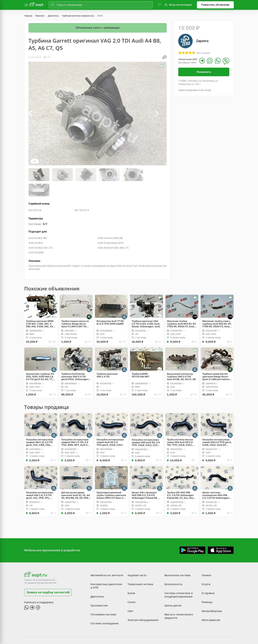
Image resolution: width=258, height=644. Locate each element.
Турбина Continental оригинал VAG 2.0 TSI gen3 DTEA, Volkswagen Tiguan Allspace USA (75, 361)
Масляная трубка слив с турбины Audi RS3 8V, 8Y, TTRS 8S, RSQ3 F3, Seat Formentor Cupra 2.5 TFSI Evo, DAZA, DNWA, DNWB (217, 308)
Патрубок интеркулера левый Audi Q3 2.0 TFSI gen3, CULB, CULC (110, 427)
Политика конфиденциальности (146, 632)
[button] (34, 114)
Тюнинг (206, 560)
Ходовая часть (137, 560)
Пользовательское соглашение (107, 632)
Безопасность (173, 569)
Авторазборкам (212, 596)
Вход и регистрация (180, 5)
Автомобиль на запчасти (107, 560)
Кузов (131, 578)
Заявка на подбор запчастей (48, 577)
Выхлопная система (177, 560)
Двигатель (53, 16)
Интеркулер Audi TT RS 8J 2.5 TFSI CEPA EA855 (110, 307)
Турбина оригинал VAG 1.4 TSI (107, 360)
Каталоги (40, 16)
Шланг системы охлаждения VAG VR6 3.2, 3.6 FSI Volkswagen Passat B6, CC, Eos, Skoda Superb (217, 480)
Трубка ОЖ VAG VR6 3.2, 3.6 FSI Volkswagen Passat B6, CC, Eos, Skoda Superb (182, 480)
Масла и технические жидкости (179, 601)
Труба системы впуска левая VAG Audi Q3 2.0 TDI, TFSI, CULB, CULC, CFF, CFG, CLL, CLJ (180, 427)
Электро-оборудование (143, 605)
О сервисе (208, 578)
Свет (131, 596)
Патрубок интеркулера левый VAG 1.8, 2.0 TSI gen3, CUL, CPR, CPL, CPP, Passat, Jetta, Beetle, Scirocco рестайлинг (40, 480)
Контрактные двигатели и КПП (106, 570)
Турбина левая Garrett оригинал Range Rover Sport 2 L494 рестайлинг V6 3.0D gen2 (216, 361)
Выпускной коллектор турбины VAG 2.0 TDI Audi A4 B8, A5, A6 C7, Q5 (181, 361)
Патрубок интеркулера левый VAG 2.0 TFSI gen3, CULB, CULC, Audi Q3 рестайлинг (217, 427)
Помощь (207, 587)
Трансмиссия (99, 590)
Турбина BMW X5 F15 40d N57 (140, 360)
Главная (28, 16)
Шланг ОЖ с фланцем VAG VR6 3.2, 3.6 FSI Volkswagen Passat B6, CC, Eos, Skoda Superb (145, 480)
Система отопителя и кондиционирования (179, 579)
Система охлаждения (105, 608)
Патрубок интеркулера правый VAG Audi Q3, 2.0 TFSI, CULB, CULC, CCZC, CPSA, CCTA (146, 427)
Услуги (206, 569)
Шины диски (173, 590)
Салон (132, 587)
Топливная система (103, 599)
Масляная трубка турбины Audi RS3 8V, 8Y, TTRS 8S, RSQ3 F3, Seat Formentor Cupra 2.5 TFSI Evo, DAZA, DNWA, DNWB (182, 308)
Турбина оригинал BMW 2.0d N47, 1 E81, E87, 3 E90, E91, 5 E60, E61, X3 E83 (40, 308)
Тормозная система (140, 569)
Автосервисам (211, 605)
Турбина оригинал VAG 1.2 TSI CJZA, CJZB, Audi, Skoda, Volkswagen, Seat (146, 308)
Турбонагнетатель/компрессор (78, 16)
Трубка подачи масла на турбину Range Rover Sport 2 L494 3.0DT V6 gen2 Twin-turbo (75, 308)
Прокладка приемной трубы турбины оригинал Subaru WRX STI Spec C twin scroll (111, 480)
